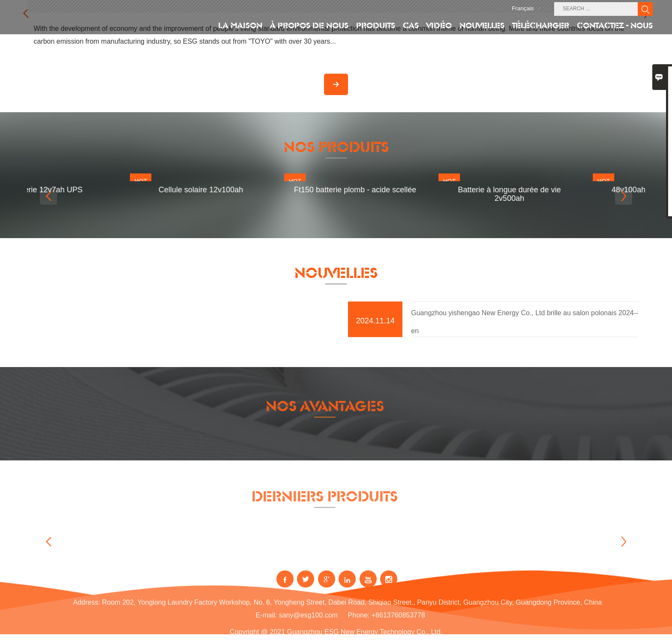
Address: (86, 612)
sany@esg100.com (308, 625)
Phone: (359, 625)
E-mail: (266, 625)
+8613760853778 (398, 625)
